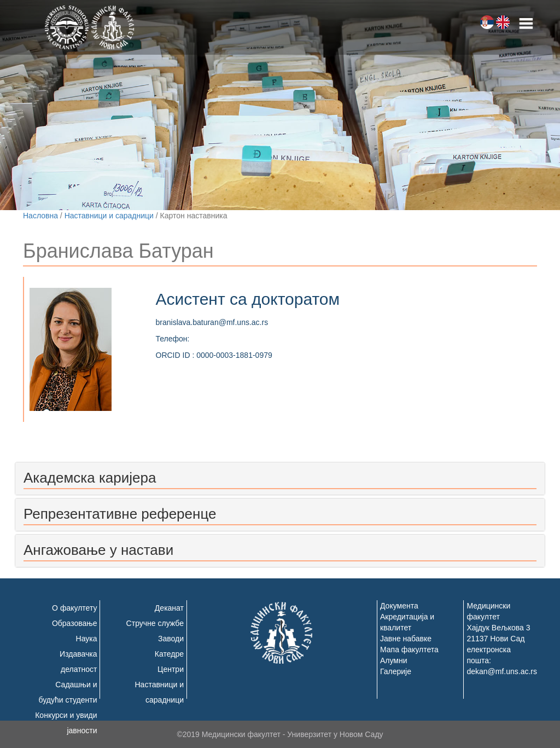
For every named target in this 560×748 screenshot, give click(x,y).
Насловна (40, 216)
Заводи (171, 639)
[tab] (280, 479)
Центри (171, 669)
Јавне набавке (406, 639)
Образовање (75, 623)
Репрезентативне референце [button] (120, 514)
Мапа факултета (409, 650)
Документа (399, 606)
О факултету (74, 608)
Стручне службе (155, 623)
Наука (87, 639)
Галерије (396, 671)
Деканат (169, 608)
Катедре (169, 654)
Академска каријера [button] (90, 478)
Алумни (394, 660)
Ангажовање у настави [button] (98, 550)
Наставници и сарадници (109, 216)
